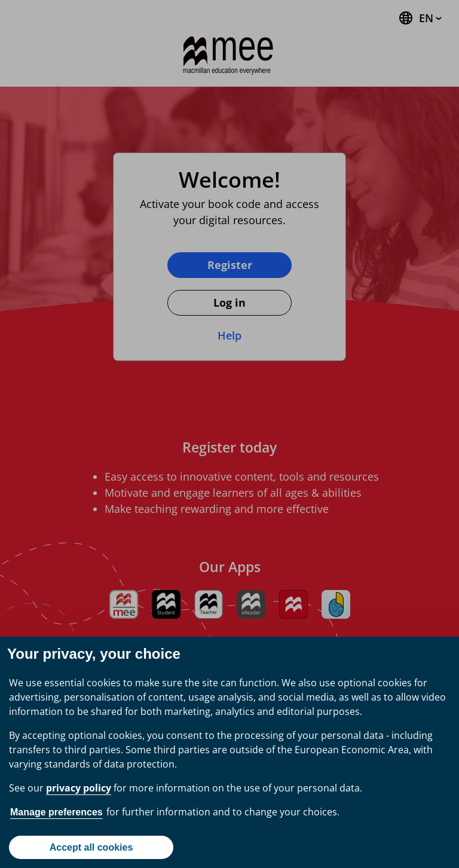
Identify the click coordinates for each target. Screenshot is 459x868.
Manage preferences (56, 812)
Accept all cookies (91, 847)
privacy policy (79, 788)
